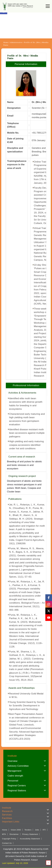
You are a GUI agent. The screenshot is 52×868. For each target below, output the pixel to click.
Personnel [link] (13, 781)
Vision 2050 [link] (16, 830)
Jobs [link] (37, 830)
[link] (18, 6)
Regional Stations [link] (17, 791)
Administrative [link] (16, 42)
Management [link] (14, 771)
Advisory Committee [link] (18, 766)
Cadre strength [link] (15, 776)
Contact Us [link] (7, 843)
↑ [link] (48, 863)
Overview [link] (12, 761)
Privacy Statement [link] (30, 834)
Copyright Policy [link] (9, 839)
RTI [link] (44, 830)
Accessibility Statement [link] (30, 839)
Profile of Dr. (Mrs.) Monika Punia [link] (26, 44)
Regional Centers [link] (17, 786)
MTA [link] (4, 834)
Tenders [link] (28, 830)
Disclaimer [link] (14, 834)
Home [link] (6, 42)
